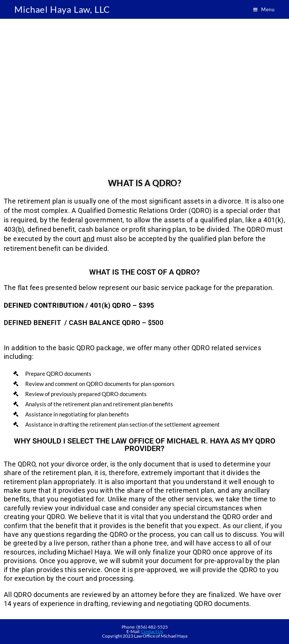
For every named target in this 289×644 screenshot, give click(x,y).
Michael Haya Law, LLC (62, 9)
